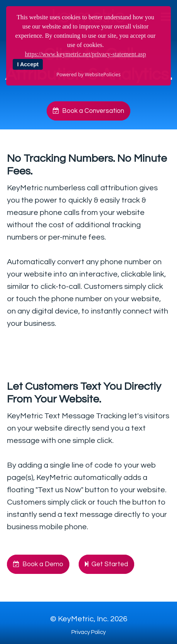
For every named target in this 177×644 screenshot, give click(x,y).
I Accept (28, 64)
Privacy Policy (88, 632)
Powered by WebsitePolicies (88, 74)
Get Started (106, 564)
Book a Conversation (88, 111)
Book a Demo (38, 564)
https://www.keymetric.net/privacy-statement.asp (86, 54)
